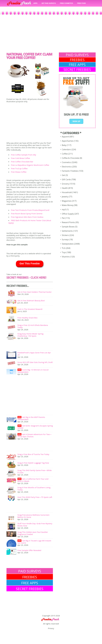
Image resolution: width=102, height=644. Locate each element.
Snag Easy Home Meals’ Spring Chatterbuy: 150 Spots (30, 335)
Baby (64, 145)
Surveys (65, 239)
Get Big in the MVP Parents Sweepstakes (31, 418)
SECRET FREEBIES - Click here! (26, 277)
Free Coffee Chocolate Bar (22, 162)
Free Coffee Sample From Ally (24, 155)
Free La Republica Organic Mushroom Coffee (30, 165)
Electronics (67, 167)
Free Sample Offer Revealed (29, 550)
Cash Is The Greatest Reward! (30, 309)
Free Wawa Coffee (19, 172)
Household (67, 192)
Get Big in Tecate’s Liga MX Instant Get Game (34, 542)
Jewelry (65, 197)
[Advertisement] (51, 37)
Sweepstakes (68, 244)
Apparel (65, 137)
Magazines (67, 201)
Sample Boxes (68, 227)
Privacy (51, 628)
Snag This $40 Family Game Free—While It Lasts (35, 471)
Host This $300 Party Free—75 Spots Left (35, 497)
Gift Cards (66, 179)
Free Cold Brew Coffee (21, 158)
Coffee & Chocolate (71, 158)
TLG (64, 248)
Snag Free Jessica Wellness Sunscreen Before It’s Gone (33, 516)
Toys (64, 252)
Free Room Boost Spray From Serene (27, 214)
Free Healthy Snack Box (27, 318)
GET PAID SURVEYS (49, 3)
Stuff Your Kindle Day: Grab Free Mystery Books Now (35, 525)
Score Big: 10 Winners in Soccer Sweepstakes (33, 371)
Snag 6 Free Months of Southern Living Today (34, 489)
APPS (35, 3)
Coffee (65, 154)
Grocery (65, 184)
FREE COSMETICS (66, 3)
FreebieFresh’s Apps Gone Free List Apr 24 (34, 354)
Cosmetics (66, 162)
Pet (63, 218)
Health (65, 188)
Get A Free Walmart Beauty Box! (31, 301)
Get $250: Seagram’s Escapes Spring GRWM (35, 427)
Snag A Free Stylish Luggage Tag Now (33, 463)
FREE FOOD (81, 3)
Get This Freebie (30, 263)
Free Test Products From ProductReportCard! (30, 210)
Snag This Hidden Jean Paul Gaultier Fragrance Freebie (33, 533)
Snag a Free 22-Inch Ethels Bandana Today (33, 326)
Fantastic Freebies (70, 171)
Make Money (68, 205)
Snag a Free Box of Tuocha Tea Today (33, 454)
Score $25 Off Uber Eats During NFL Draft (35, 362)
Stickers (65, 235)
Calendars (66, 149)
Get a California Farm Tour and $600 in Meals (33, 480)
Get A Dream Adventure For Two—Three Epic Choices (35, 435)
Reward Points (68, 222)
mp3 (64, 209)
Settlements (67, 231)
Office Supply (68, 214)
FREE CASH (13, 9)
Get (63, 175)
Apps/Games (68, 141)
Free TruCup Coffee (19, 168)
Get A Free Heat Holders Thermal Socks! (35, 292)
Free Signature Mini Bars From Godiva (27, 217)
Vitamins (66, 257)
